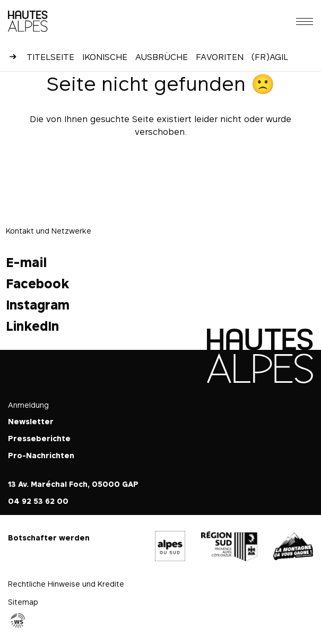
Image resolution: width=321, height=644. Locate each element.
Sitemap (23, 602)
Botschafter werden (49, 538)
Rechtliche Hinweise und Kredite (66, 584)
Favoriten (220, 57)
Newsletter (31, 421)
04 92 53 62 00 (38, 501)
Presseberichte (39, 438)
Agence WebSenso (18, 621)
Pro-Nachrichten (41, 455)
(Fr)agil (270, 57)
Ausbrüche (162, 57)
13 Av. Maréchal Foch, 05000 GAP (73, 484)
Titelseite (50, 57)
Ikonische (105, 57)
